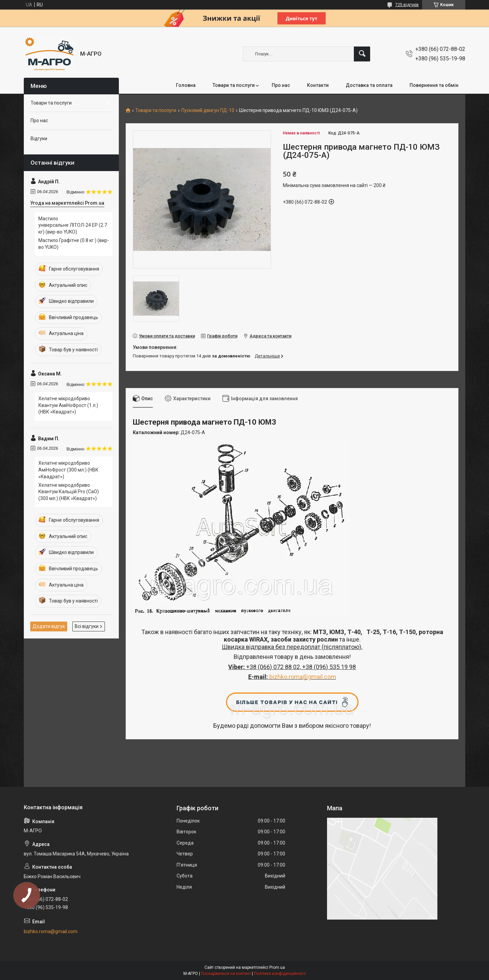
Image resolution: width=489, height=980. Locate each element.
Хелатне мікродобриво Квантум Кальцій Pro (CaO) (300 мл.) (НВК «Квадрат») (69, 492)
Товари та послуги (234, 85)
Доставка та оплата (369, 85)
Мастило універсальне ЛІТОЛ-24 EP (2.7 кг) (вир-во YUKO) (73, 225)
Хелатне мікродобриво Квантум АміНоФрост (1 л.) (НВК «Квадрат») (68, 405)
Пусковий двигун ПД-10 (208, 110)
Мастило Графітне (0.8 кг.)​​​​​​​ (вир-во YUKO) (74, 244)
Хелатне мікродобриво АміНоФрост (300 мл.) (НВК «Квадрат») (68, 470)
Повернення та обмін (434, 85)
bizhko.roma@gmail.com (303, 677)
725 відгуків (407, 5)
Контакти (318, 85)
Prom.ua (277, 967)
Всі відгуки (87, 626)
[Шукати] (362, 54)
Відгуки (39, 138)
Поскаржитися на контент (226, 974)
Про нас (281, 85)
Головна (186, 85)
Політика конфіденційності (280, 974)
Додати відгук (49, 626)
